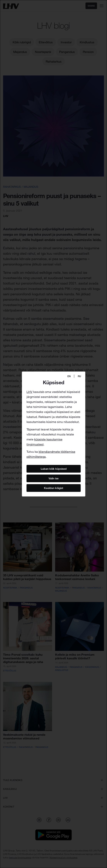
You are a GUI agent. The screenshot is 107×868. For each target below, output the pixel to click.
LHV (29, 392)
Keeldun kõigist (54, 488)
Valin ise (54, 478)
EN (69, 376)
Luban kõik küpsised (53, 469)
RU (79, 376)
